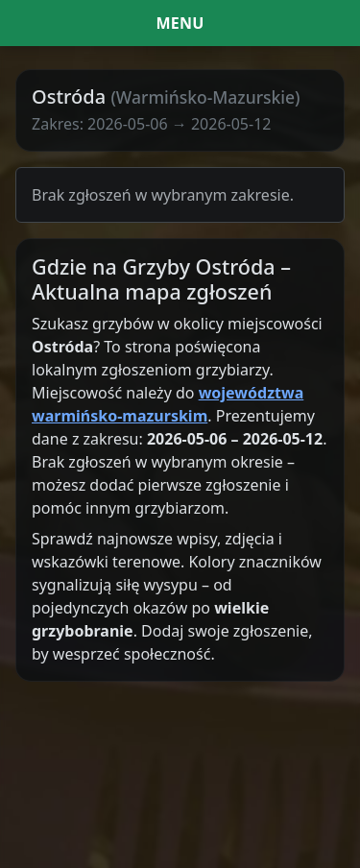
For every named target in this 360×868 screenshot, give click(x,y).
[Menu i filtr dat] (180, 23)
